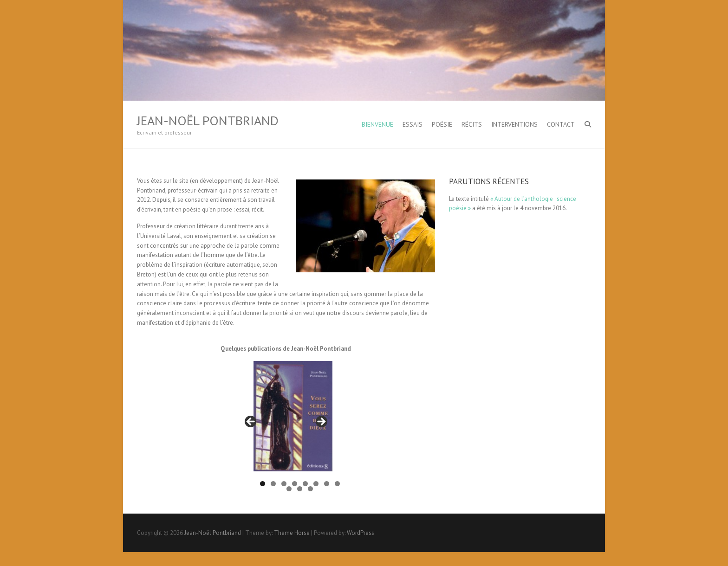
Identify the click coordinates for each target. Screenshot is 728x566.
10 (300, 489)
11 (310, 489)
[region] (286, 424)
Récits (472, 124)
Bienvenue (377, 124)
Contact (561, 124)
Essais (413, 124)
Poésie (442, 124)
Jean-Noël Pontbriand (208, 121)
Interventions (514, 124)
